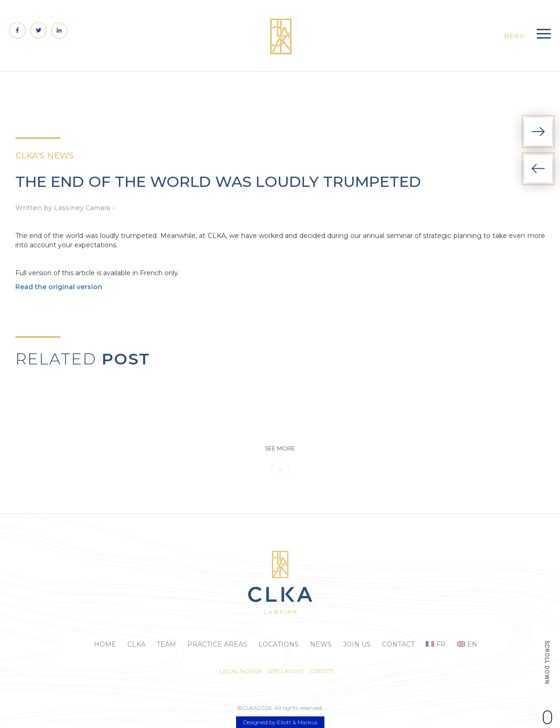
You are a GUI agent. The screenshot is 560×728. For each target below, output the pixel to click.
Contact (398, 644)
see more (280, 448)
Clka (136, 644)
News (321, 644)
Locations (279, 644)
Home (105, 644)
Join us (357, 644)
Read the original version (59, 287)
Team (166, 644)
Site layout (286, 671)
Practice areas (217, 644)
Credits (322, 671)
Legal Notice (241, 671)
